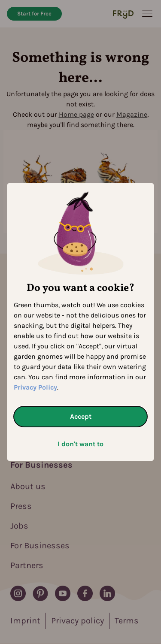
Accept (81, 416)
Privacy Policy (35, 387)
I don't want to (80, 444)
